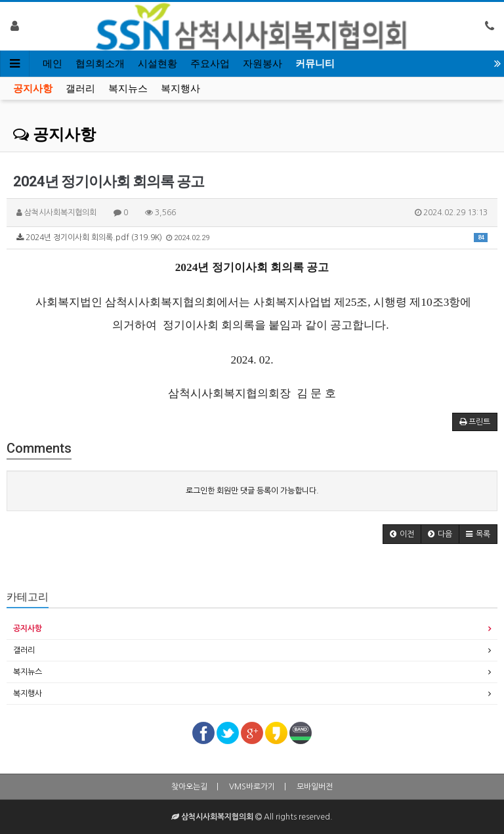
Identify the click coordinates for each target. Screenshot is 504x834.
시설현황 (157, 64)
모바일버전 (315, 787)
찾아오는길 (189, 787)
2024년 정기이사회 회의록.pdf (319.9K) (252, 238)
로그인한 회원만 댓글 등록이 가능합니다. (252, 491)
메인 (52, 64)
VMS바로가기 (252, 787)
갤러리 (80, 89)
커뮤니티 (315, 64)
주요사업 (210, 64)
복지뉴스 (128, 89)
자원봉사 (262, 64)
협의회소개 (100, 64)
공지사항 (33, 89)
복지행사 (180, 89)
